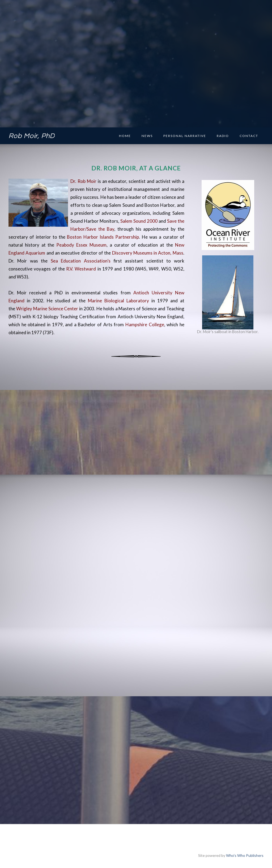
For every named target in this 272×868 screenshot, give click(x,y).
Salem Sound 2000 (139, 221)
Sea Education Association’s (82, 261)
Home (125, 136)
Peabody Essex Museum (81, 245)
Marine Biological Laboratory (118, 301)
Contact (249, 136)
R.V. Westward (81, 269)
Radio (223, 136)
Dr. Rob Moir (83, 181)
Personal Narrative (185, 136)
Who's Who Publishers (245, 855)
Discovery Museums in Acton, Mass (148, 253)
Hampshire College (145, 325)
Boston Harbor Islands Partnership (103, 237)
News (147, 136)
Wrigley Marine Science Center (47, 309)
